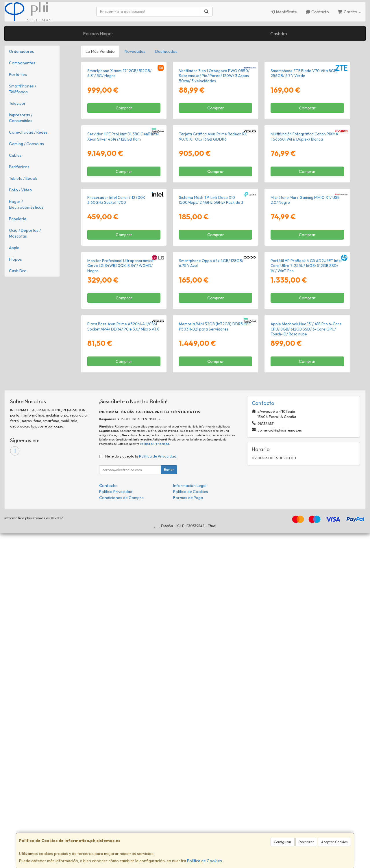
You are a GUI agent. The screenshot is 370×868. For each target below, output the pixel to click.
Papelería (18, 219)
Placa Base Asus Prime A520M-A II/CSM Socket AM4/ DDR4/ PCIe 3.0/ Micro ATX (123, 661)
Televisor (17, 103)
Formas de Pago (188, 832)
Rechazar (306, 842)
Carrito (349, 12)
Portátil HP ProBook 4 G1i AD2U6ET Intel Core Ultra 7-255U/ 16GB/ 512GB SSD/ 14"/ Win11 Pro (306, 533)
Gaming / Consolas (26, 144)
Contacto (317, 12)
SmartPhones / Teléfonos (23, 89)
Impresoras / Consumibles (21, 118)
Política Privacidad (116, 826)
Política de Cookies (205, 861)
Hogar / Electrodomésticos (26, 204)
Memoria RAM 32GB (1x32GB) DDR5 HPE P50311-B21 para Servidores (215, 661)
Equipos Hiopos (98, 33)
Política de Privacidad (155, 778)
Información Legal (190, 820)
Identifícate (283, 12)
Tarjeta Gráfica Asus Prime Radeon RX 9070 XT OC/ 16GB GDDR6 (213, 270)
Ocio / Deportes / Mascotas (25, 233)
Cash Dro (18, 271)
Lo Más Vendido (100, 51)
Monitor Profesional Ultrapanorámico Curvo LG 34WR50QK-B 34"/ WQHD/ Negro (120, 533)
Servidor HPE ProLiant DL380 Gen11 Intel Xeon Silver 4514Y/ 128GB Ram (123, 270)
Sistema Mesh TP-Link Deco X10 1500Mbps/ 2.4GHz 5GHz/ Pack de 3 (211, 401)
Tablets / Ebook (23, 178)
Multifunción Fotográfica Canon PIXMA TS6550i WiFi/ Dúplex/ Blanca (304, 270)
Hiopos (15, 259)
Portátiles (18, 74)
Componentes (22, 63)
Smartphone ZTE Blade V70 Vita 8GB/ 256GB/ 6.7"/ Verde (304, 140)
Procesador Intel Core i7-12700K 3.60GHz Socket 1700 (116, 401)
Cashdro (279, 33)
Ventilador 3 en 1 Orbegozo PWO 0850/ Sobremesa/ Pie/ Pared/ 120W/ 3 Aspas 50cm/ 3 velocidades (214, 143)
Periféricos (19, 167)
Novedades (135, 51)
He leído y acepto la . (141, 791)
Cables (15, 155)
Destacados (166, 51)
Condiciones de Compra (121, 832)
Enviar (169, 804)
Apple (14, 248)
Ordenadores (22, 51)
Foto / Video (21, 190)
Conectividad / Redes (28, 132)
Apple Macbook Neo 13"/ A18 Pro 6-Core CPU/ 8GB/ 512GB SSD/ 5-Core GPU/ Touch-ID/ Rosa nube (306, 663)
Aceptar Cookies (334, 842)
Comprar (124, 175)
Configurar (283, 842)
